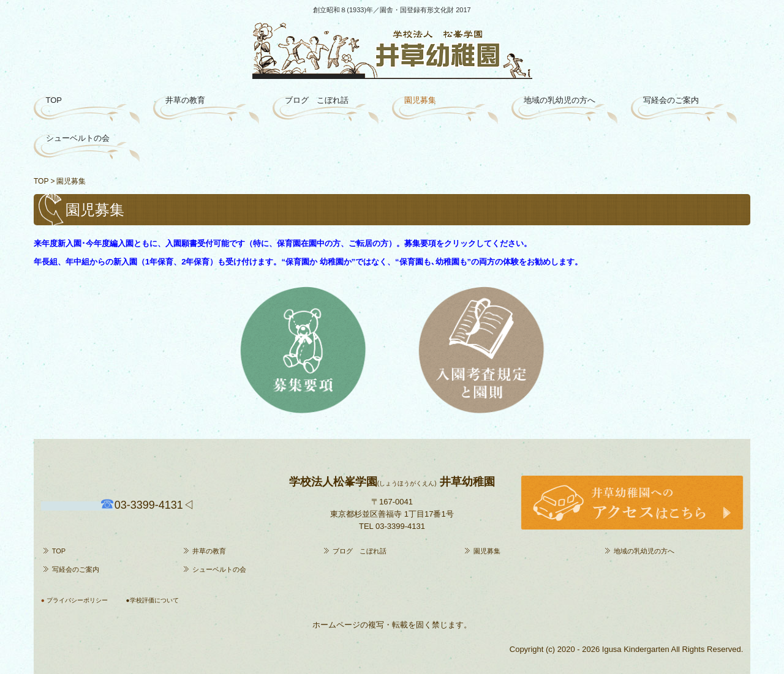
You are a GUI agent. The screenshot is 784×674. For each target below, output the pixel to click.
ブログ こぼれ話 (317, 100)
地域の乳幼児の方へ (560, 100)
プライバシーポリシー (77, 600)
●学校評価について (153, 600)
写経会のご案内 (671, 100)
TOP (54, 100)
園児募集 (420, 100)
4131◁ (154, 505)
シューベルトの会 (78, 138)
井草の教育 (185, 100)
